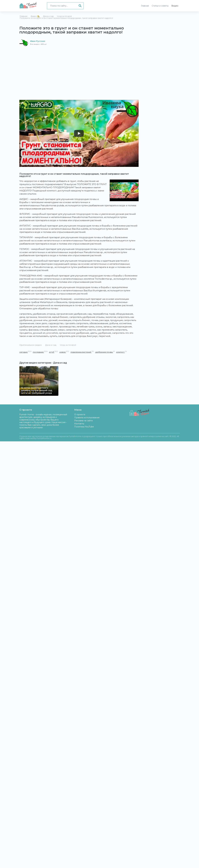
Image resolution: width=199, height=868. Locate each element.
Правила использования (87, 418)
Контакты (79, 424)
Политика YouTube (84, 427)
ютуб (54, 352)
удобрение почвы (105, 352)
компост (121, 352)
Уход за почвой (68, 345)
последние (40, 352)
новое (64, 352)
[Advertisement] (79, 69)
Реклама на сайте (84, 421)
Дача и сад (51, 345)
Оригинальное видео (31, 345)
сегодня (25, 352)
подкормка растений (82, 352)
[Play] (79, 133)
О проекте (80, 415)
